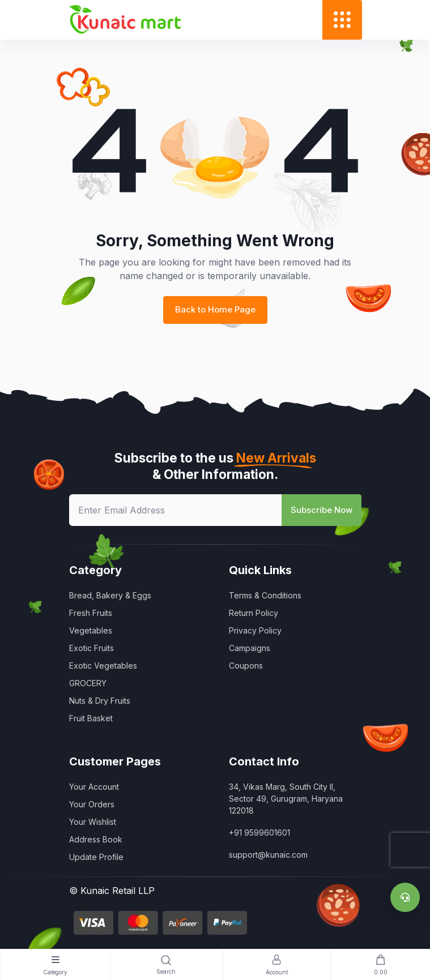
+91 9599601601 (259, 833)
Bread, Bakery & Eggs (110, 595)
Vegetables (91, 630)
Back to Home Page (215, 309)
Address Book (96, 839)
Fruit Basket (91, 718)
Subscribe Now (322, 510)
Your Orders (92, 804)
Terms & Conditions (265, 595)
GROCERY (88, 683)
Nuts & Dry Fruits (100, 701)
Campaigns (250, 648)
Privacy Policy (255, 630)
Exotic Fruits (91, 648)
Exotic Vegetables (103, 666)
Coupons (246, 666)
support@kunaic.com (268, 855)
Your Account (94, 787)
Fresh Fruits (91, 613)
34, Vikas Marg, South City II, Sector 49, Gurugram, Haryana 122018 (286, 799)
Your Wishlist (93, 822)
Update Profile (96, 857)
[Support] (405, 897)
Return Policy (254, 613)
